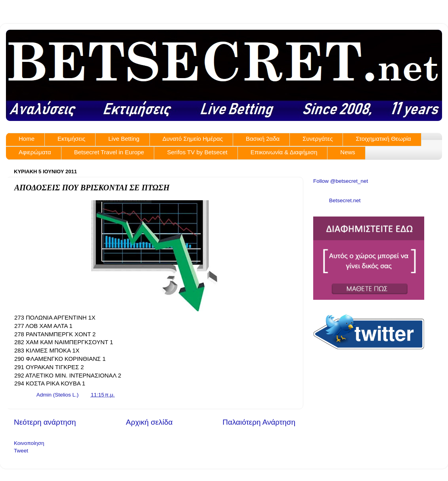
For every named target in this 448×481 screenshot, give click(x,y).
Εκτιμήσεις (71, 139)
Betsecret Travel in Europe (109, 152)
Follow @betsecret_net (341, 181)
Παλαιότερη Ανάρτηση (259, 422)
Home (27, 139)
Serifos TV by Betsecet (197, 152)
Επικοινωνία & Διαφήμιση (284, 152)
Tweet (21, 451)
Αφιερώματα (35, 152)
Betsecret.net (345, 200)
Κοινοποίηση (29, 443)
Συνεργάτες (318, 139)
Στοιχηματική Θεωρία (383, 139)
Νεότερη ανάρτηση (45, 422)
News (348, 152)
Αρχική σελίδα (149, 422)
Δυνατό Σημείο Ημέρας (193, 139)
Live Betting (124, 139)
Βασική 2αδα (263, 139)
